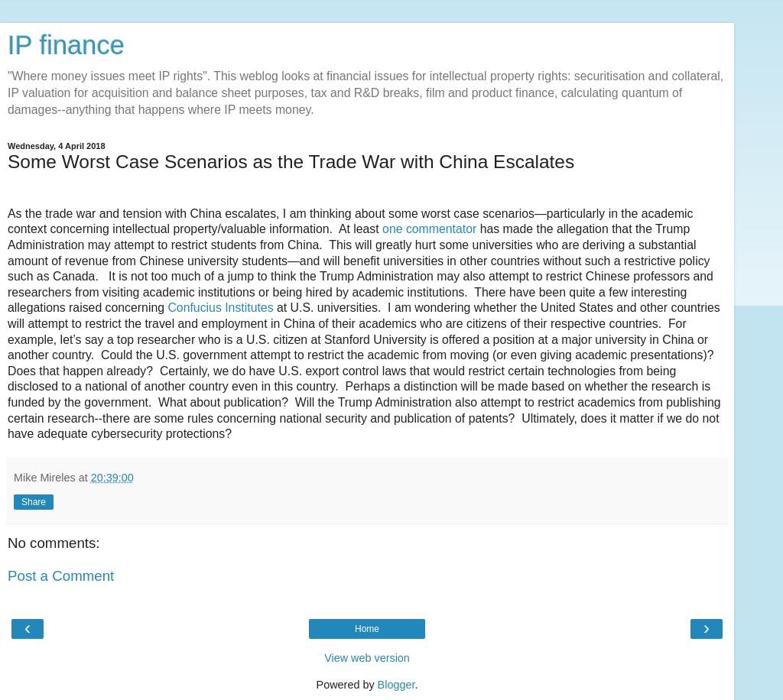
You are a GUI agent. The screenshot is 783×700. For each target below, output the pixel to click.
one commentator (431, 229)
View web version (367, 658)
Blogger (396, 685)
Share (34, 502)
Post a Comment (61, 576)
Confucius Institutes (220, 308)
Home (367, 629)
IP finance (66, 45)
